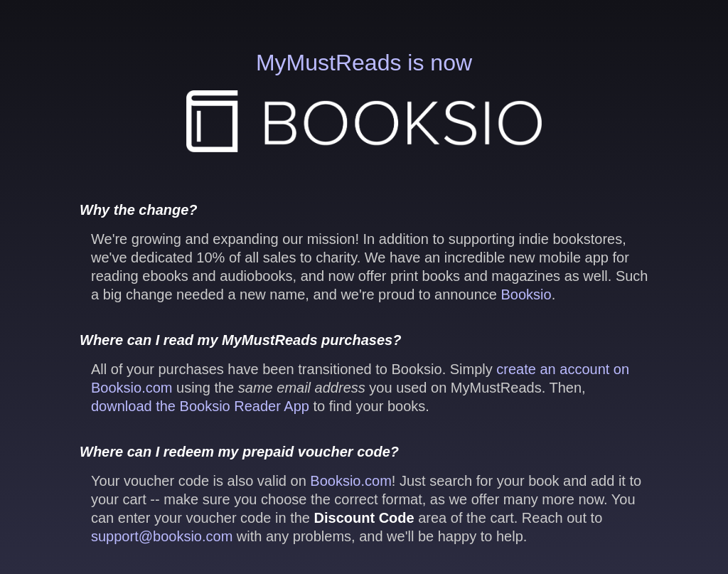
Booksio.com (351, 481)
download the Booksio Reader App (200, 406)
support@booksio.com (162, 536)
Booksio (526, 294)
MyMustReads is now (364, 101)
